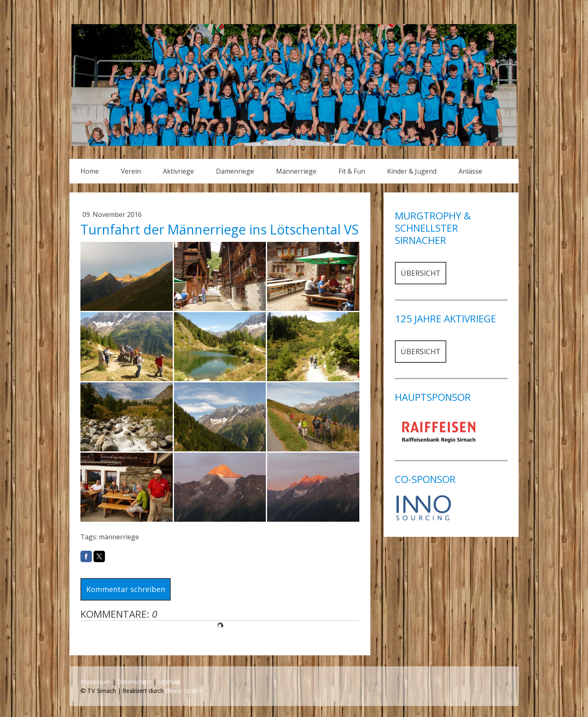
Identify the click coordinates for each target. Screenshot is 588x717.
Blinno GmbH (183, 691)
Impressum (96, 682)
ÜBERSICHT (421, 273)
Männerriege (296, 171)
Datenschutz (134, 682)
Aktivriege (178, 171)
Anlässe (470, 171)
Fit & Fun (352, 171)
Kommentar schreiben (126, 589)
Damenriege (235, 171)
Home (90, 171)
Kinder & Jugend (412, 171)
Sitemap (169, 682)
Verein (131, 171)
